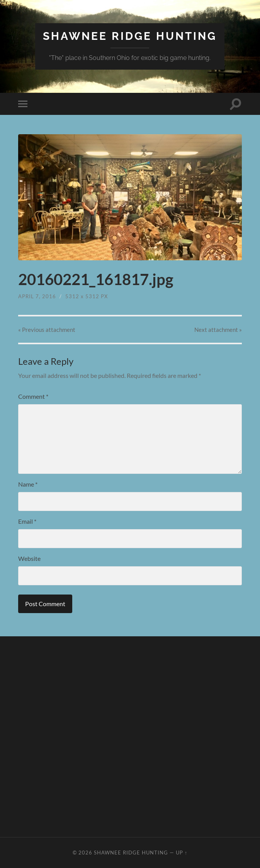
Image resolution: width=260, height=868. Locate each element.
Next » (218, 330)
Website (29, 558)
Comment (33, 396)
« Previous (47, 330)
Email (27, 521)
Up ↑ (182, 853)
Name (28, 484)
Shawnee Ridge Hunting (130, 36)
